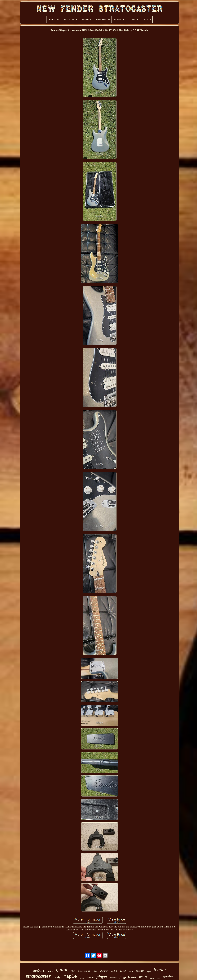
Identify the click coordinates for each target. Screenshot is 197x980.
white (143, 977)
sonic (90, 977)
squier (168, 977)
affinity (82, 978)
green (131, 971)
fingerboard (128, 977)
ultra (51, 971)
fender (160, 970)
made (152, 978)
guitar (62, 970)
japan (149, 972)
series (113, 977)
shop (95, 971)
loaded (114, 971)
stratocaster (38, 976)
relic (159, 978)
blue (73, 971)
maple (70, 977)
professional (84, 971)
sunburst (39, 970)
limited (123, 971)
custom (140, 971)
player (102, 977)
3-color (104, 971)
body (57, 977)
